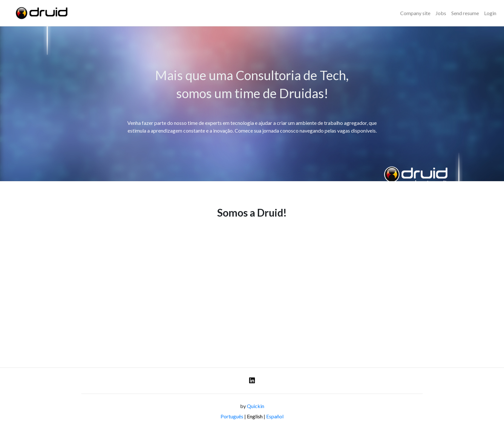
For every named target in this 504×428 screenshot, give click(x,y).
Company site (415, 13)
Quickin (256, 406)
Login (490, 13)
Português (232, 416)
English (255, 416)
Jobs (441, 13)
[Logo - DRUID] (40, 13)
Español (275, 416)
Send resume (465, 13)
